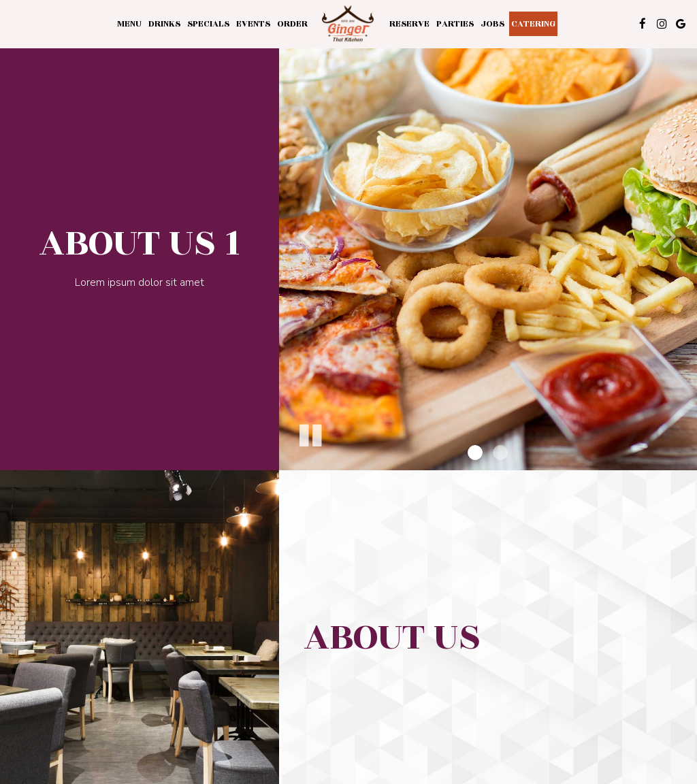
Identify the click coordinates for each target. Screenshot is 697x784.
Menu (129, 24)
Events (253, 24)
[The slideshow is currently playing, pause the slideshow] (310, 433)
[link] (348, 24)
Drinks (164, 24)
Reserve (409, 24)
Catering (533, 24)
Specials (208, 24)
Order (292, 24)
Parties (455, 24)
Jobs (492, 24)
